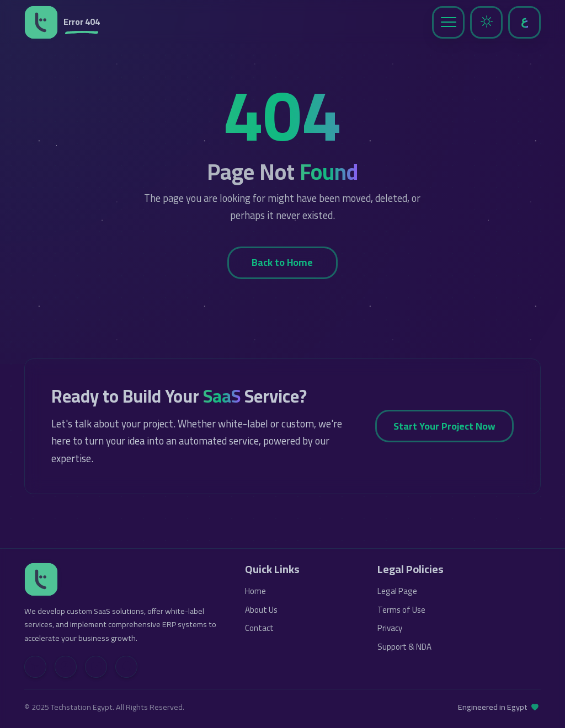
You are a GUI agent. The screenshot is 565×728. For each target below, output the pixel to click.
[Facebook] (66, 667)
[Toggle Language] (524, 22)
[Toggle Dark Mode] (486, 22)
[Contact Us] (126, 667)
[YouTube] (96, 667)
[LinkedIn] (35, 667)
